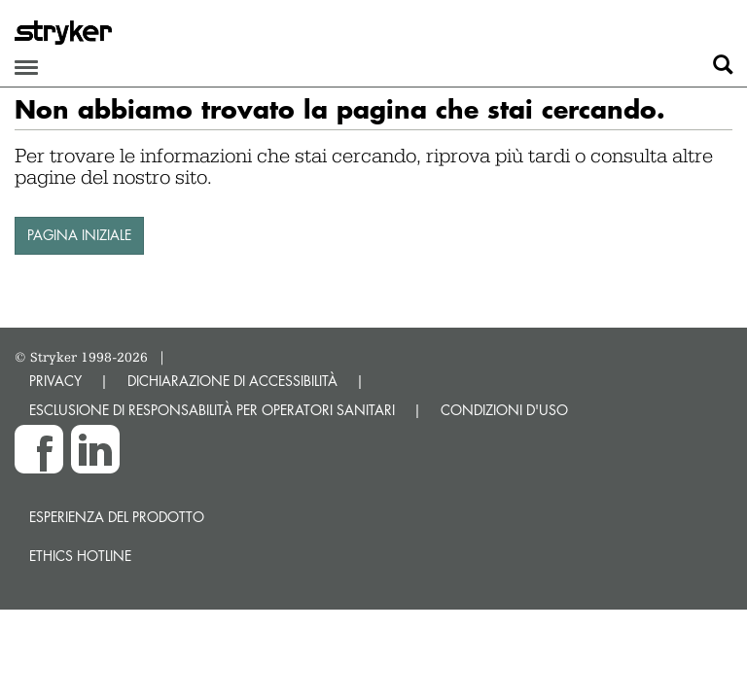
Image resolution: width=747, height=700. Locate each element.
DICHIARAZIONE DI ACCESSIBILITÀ (232, 381)
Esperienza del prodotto (117, 517)
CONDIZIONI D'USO (504, 410)
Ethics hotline (80, 556)
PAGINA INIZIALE (79, 235)
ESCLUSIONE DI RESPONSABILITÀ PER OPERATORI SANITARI (212, 410)
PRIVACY (55, 381)
